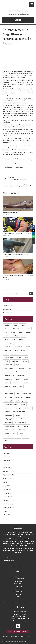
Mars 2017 (6, 489)
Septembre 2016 (8, 508)
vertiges (25, 437)
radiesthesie (7, 408)
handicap (7, 372)
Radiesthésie (7, 313)
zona (6, 440)
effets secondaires (9, 358)
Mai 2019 (6, 457)
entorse (25, 361)
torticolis (7, 433)
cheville (6, 339)
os (5, 397)
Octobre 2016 (7, 504)
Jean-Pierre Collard (9, 376)
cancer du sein (15, 336)
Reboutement (7, 309)
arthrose (7, 329)
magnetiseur (16, 383)
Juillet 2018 (6, 460)
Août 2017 (6, 479)
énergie (19, 358)
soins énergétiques (9, 426)
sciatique (18, 415)
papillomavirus (19, 397)
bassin (28, 329)
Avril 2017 (6, 486)
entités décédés (16, 361)
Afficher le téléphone (19, 621)
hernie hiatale (16, 372)
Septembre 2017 (8, 475)
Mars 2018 (6, 464)
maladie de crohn (9, 394)
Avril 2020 (6, 453)
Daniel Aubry (8, 350)
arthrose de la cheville (18, 329)
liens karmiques (8, 379)
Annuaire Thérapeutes (19, 641)
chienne (20, 339)
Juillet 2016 (6, 515)
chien (13, 339)
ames (15, 325)
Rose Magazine (8, 415)
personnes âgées (9, 401)
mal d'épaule (8, 390)
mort (18, 394)
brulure (21, 332)
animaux (23, 325)
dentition (24, 350)
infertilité (26, 372)
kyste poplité (20, 376)
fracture (18, 365)
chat (24, 336)
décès (16, 350)
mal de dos (17, 390)
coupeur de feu (19, 347)
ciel (16, 343)
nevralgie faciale (27, 394)
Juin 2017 (6, 482)
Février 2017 (6, 493)
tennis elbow (22, 430)
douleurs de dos (15, 354)
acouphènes (7, 325)
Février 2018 (6, 468)
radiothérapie (18, 408)
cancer (6, 336)
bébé (6, 332)
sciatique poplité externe (10, 419)
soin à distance (24, 419)
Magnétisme (7, 305)
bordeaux (13, 332)
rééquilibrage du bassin (19, 412)
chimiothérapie (8, 343)
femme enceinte (8, 365)
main (21, 386)
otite (11, 397)
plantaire (25, 401)
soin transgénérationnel (21, 422)
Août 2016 (6, 511)
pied (17, 401)
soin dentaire (8, 422)
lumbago (18, 379)
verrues (18, 437)
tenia (14, 430)
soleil (19, 426)
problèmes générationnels (11, 404)
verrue (21, 433)
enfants (27, 358)
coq (22, 343)
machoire (7, 383)
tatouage (26, 426)
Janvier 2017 (6, 497)
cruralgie (28, 347)
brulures (28, 332)
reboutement (28, 408)
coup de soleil (8, 347)
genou (29, 368)
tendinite (7, 430)
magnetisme (26, 383)
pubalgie (23, 404)
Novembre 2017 (8, 471)
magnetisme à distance (10, 386)
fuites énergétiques (9, 368)
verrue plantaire (8, 437)
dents (6, 354)
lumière (26, 379)
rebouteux (7, 412)
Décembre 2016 (8, 500)
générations (21, 368)
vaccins (14, 433)
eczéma (25, 354)
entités (6, 361)
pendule (28, 397)
